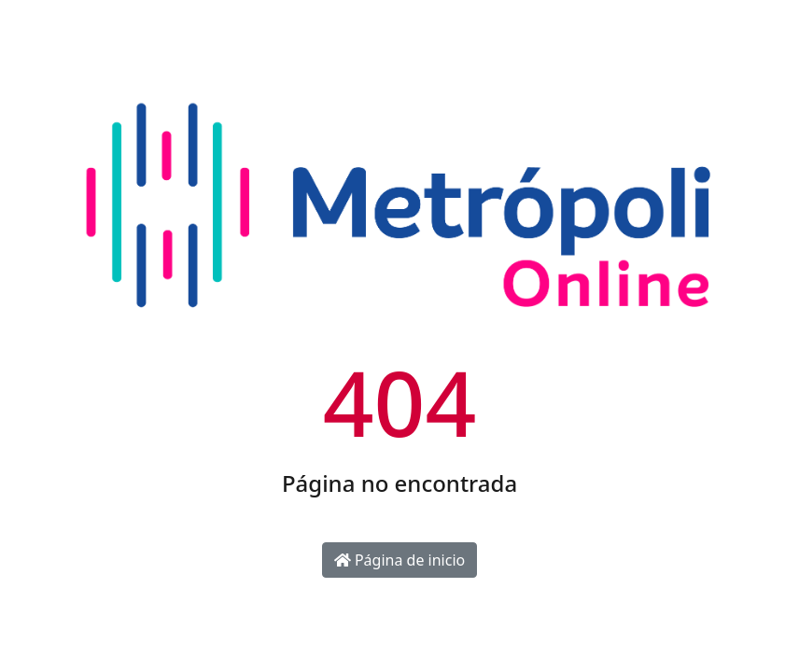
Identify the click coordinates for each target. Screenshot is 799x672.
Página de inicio (399, 560)
